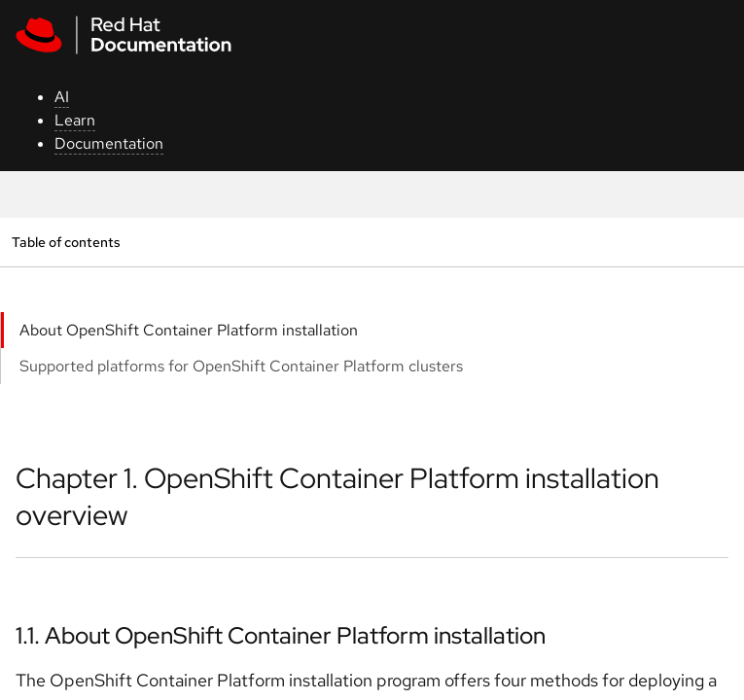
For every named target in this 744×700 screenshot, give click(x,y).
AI (62, 97)
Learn (75, 120)
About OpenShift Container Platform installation (189, 330)
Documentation (109, 143)
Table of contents (66, 242)
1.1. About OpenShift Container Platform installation (281, 635)
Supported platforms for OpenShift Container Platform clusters (241, 366)
